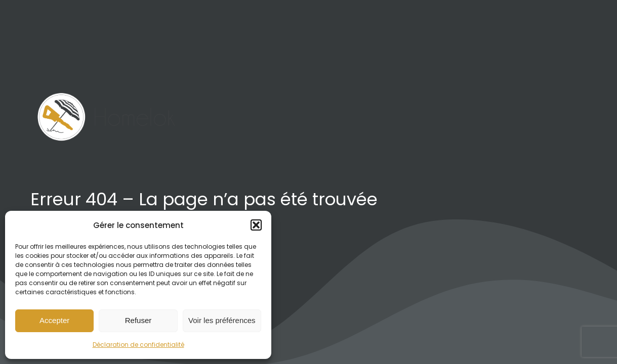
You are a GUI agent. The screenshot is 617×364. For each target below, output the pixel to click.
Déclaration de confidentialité (138, 345)
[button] (256, 225)
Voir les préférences (222, 320)
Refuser (138, 320)
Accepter (54, 320)
